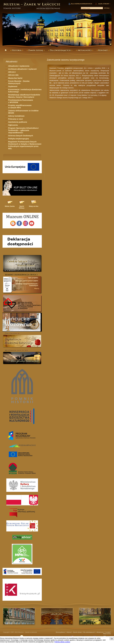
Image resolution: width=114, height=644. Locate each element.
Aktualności (100, 632)
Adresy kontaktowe (16, 116)
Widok (10, 206)
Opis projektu (33, 278)
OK (112, 639)
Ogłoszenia (13, 125)
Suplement (13, 86)
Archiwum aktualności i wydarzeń (22, 69)
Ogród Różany (22, 207)
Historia (69, 632)
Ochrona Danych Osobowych (21, 136)
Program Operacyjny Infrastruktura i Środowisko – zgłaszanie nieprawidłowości (23, 130)
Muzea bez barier (15, 78)
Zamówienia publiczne (18, 122)
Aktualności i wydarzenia (19, 66)
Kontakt (108, 632)
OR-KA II (12, 72)
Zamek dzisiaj (77, 632)
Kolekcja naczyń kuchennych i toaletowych (27, 285)
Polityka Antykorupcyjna (19, 139)
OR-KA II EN (13, 75)
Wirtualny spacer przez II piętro (27, 281)
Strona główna (60, 632)
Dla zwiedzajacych (89, 632)
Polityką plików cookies (62, 642)
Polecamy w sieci (16, 119)
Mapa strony (107, 634)
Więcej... (37, 288)
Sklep (34, 206)
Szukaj (107, 8)
